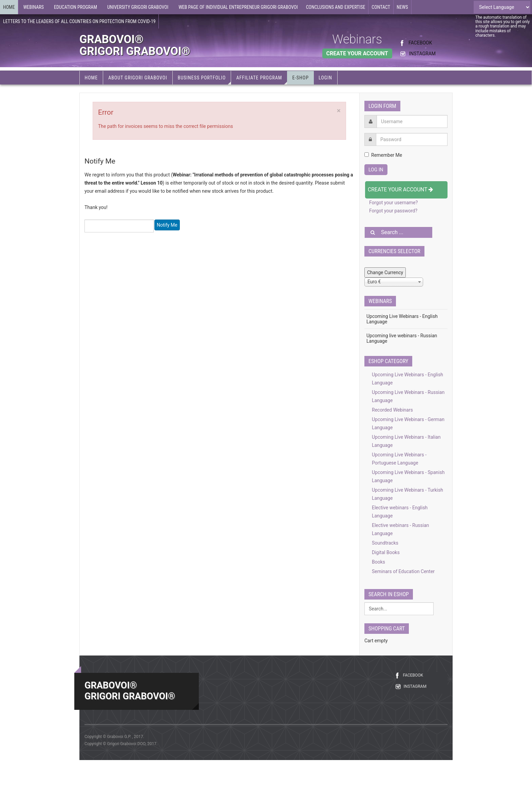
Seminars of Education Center (403, 571)
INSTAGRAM (422, 54)
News (402, 7)
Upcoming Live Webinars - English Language (402, 319)
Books (378, 562)
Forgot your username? (393, 203)
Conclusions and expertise (336, 7)
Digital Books (386, 552)
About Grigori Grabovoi (138, 78)
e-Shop (300, 78)
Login (325, 78)
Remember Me (383, 155)
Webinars (357, 39)
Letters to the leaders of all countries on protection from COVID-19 (79, 21)
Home (9, 7)
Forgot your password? (393, 211)
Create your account (400, 190)
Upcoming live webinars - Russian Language (402, 338)
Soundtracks (385, 543)
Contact (381, 7)
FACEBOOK (420, 43)
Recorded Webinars (392, 410)
